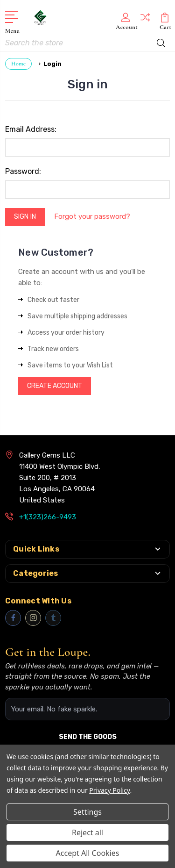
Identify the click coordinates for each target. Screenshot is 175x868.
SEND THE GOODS (88, 737)
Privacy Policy (109, 790)
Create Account (55, 386)
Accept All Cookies (88, 853)
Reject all (87, 832)
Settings (87, 812)
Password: (23, 171)
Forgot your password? (92, 216)
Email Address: (31, 129)
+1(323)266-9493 (48, 517)
